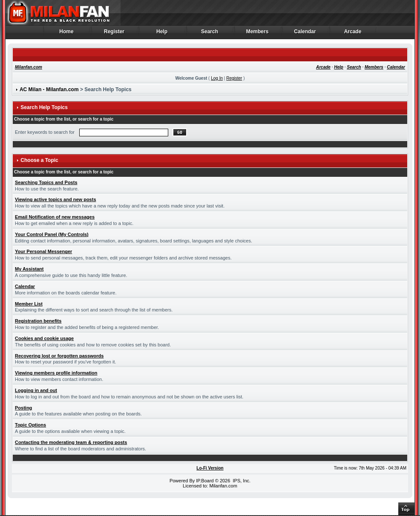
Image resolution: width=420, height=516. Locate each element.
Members (257, 34)
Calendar (305, 34)
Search (210, 34)
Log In (217, 78)
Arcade (353, 34)
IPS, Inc (241, 481)
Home (67, 34)
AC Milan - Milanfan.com (49, 89)
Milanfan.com (29, 67)
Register (114, 34)
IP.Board (205, 481)
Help (162, 34)
